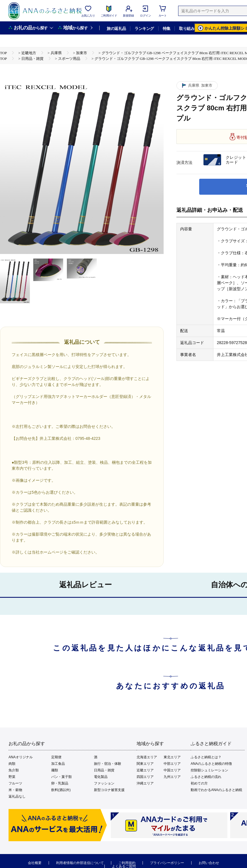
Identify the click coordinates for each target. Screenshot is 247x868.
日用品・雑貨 (104, 770)
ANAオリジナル (21, 757)
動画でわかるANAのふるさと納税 (216, 790)
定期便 (56, 757)
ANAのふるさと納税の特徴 (211, 764)
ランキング (144, 29)
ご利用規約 (127, 863)
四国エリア (145, 777)
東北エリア (172, 757)
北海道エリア (147, 757)
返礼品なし (17, 796)
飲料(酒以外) (61, 790)
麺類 (55, 770)
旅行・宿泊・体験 (108, 764)
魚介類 (14, 770)
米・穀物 (15, 790)
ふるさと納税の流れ (206, 777)
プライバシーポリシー (167, 863)
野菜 (12, 777)
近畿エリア (145, 770)
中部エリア (172, 764)
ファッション (104, 783)
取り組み (187, 29)
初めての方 (199, 783)
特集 (167, 29)
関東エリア (145, 764)
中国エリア (172, 770)
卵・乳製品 (60, 783)
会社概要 (35, 863)
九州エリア (172, 777)
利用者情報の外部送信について (80, 863)
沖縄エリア (145, 783)
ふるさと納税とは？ (206, 757)
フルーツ (15, 783)
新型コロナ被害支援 (109, 790)
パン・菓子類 (61, 777)
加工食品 (58, 764)
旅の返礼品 (116, 29)
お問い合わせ (209, 863)
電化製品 (101, 777)
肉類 (12, 764)
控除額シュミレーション (209, 770)
